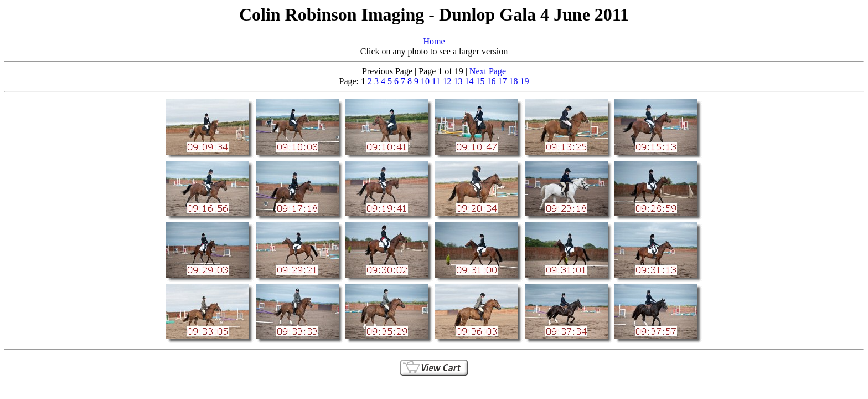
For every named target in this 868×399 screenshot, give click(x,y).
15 (480, 81)
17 (502, 81)
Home (434, 41)
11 (436, 81)
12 (447, 81)
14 (469, 81)
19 (524, 81)
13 (458, 81)
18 (513, 81)
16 (491, 81)
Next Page (488, 71)
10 (425, 81)
